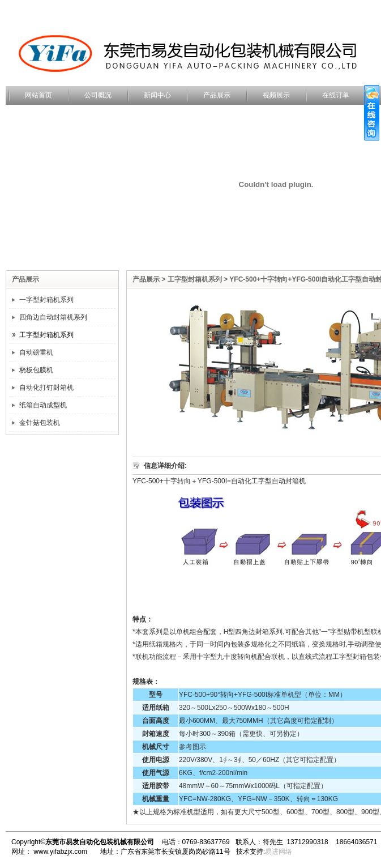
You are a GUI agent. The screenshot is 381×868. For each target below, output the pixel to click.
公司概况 (98, 95)
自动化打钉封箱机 (46, 388)
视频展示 (276, 95)
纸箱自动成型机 (43, 405)
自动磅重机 (36, 352)
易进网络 (279, 852)
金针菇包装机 (40, 423)
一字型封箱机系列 (46, 300)
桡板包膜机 (36, 370)
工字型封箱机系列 (46, 335)
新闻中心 (157, 95)
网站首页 (38, 95)
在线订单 (336, 95)
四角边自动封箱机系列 (53, 317)
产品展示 (217, 95)
